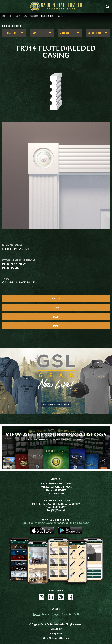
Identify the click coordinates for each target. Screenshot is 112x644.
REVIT (56, 298)
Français (56, 614)
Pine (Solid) (11, 268)
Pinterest (61, 597)
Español (46, 614)
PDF (56, 326)
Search (107, 7)
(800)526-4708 (59, 490)
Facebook (70, 597)
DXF (56, 317)
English (36, 614)
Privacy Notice (56, 633)
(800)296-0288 (59, 507)
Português (66, 614)
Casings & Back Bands (19, 282)
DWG (56, 308)
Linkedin (51, 597)
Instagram (42, 597)
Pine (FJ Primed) (14, 264)
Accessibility (56, 629)
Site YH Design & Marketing (56, 638)
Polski (76, 614)
